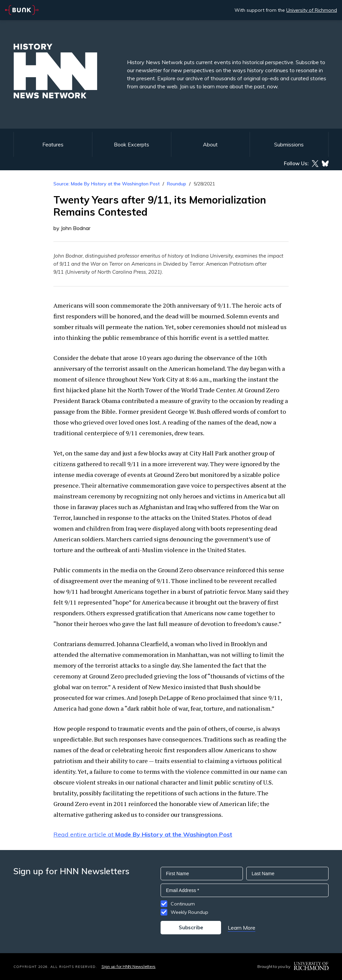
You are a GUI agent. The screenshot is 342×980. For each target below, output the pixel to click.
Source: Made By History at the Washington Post (106, 184)
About (210, 144)
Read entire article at (143, 834)
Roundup (177, 184)
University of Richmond (312, 10)
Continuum (183, 904)
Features (53, 144)
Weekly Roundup (189, 912)
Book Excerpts (132, 144)
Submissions (289, 144)
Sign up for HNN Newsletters (129, 966)
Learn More (242, 928)
